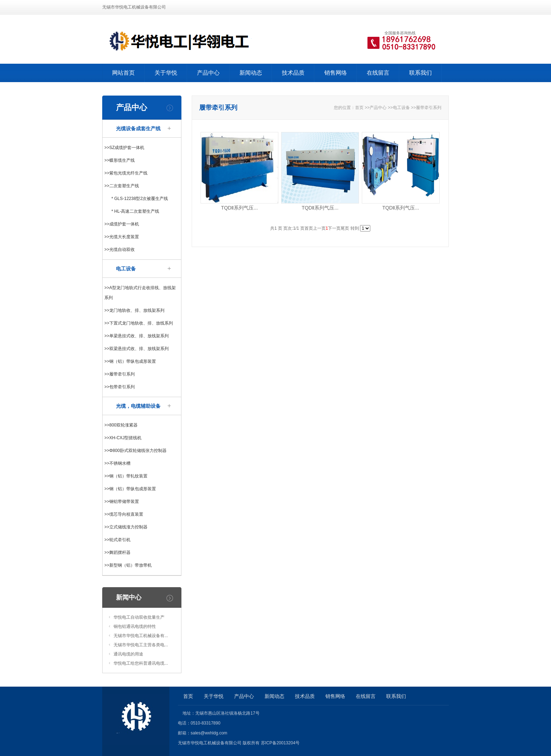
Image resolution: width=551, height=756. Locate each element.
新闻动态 (251, 73)
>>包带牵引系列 (120, 387)
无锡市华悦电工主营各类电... (141, 645)
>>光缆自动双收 (120, 250)
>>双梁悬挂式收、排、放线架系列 (137, 349)
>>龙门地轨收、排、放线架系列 (134, 310)
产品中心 (208, 73)
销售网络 (336, 73)
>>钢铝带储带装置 (122, 502)
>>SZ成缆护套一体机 (124, 148)
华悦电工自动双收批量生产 (139, 617)
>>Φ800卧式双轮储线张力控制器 (135, 451)
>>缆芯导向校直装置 (124, 514)
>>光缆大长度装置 (122, 237)
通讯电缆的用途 (128, 654)
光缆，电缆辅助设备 (138, 406)
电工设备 (126, 269)
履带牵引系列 (429, 108)
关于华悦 (166, 73)
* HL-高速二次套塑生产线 (135, 211)
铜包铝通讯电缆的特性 (135, 626)
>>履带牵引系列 (120, 374)
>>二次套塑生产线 (122, 186)
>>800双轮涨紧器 (121, 425)
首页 (359, 108)
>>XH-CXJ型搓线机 (123, 438)
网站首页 (123, 73)
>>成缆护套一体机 (122, 224)
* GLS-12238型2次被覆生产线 (140, 199)
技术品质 (293, 73)
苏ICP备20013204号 (280, 743)
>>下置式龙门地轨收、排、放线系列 (139, 323)
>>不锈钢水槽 (117, 463)
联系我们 (420, 73)
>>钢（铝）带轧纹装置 (126, 476)
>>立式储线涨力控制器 (126, 527)
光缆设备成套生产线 (138, 128)
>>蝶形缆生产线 (120, 160)
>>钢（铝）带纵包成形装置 (130, 361)
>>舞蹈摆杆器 (117, 552)
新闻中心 (129, 597)
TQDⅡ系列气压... (239, 208)
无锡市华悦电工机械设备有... (141, 636)
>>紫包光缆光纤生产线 (126, 173)
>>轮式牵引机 (117, 540)
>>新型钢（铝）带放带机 (128, 565)
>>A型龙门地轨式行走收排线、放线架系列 (140, 293)
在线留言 (378, 73)
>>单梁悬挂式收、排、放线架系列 (137, 336)
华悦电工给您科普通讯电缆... (141, 663)
